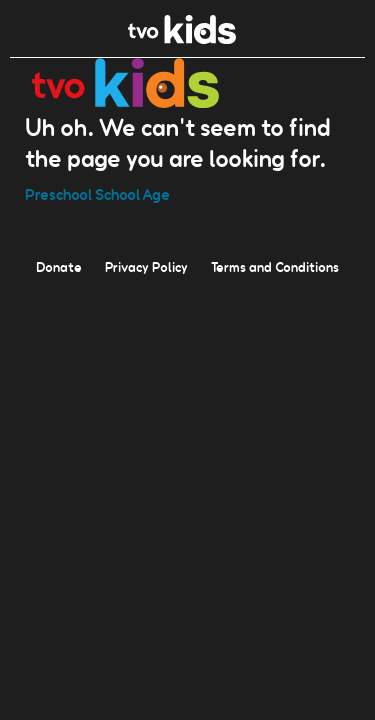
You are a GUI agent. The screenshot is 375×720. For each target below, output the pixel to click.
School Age (132, 193)
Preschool (58, 193)
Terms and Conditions (275, 266)
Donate (59, 266)
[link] (182, 38)
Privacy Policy (146, 266)
